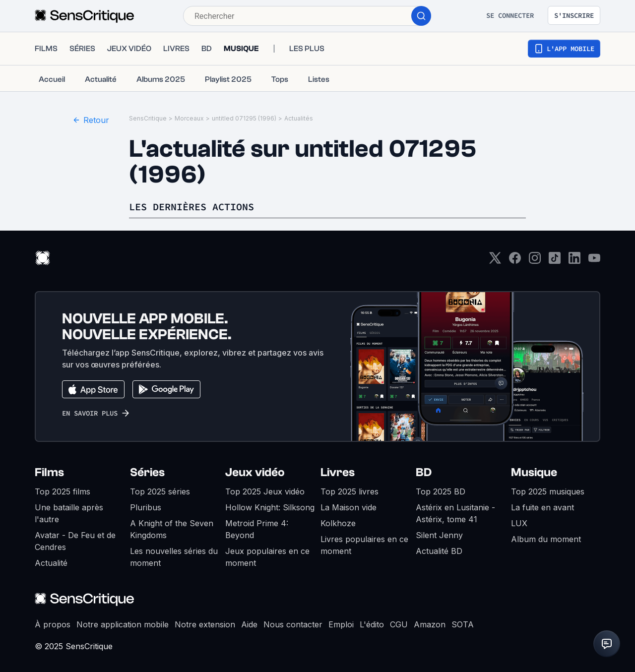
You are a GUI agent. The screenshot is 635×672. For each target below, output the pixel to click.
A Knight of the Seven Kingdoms (172, 529)
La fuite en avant (542, 507)
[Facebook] (515, 261)
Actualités (299, 118)
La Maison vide (349, 507)
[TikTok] (555, 261)
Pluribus (146, 507)
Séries (147, 472)
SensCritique (148, 118)
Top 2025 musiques (548, 491)
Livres (338, 472)
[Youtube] (594, 261)
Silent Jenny (439, 535)
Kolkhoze (338, 523)
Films (49, 472)
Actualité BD (439, 551)
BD (424, 472)
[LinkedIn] (574, 261)
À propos (53, 624)
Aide (249, 624)
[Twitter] (495, 261)
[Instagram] (535, 261)
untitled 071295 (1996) (244, 118)
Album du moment (546, 539)
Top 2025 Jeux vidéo (265, 491)
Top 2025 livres (349, 491)
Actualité (51, 563)
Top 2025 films (63, 491)
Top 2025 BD (441, 491)
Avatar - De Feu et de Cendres (75, 541)
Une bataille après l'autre (69, 513)
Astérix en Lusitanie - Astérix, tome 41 (455, 513)
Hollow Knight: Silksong (270, 507)
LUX (519, 523)
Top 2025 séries (160, 491)
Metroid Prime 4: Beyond (257, 529)
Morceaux (189, 118)
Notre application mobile (123, 624)
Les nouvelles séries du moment (174, 557)
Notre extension (205, 624)
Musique (534, 472)
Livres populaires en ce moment (364, 545)
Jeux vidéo (255, 472)
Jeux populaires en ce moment (267, 557)
